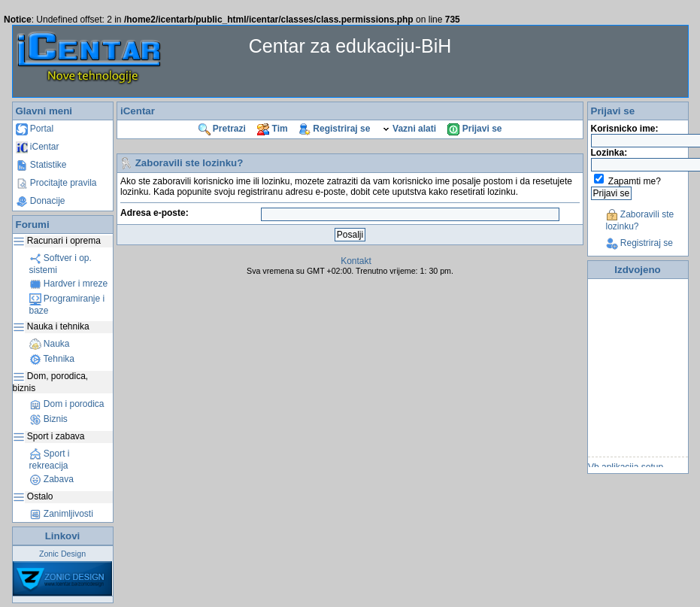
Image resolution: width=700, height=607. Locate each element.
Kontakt (356, 261)
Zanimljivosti (61, 514)
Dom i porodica (67, 404)
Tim (272, 129)
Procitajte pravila (56, 183)
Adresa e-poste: (155, 213)
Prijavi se (474, 129)
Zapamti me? (635, 181)
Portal (35, 129)
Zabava (52, 479)
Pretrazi (222, 129)
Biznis (48, 419)
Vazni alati (409, 129)
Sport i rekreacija (50, 460)
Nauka (50, 344)
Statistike (41, 165)
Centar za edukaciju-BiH (350, 46)
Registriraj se (335, 129)
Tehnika (52, 359)
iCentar (38, 147)
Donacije (41, 201)
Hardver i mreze (69, 284)
